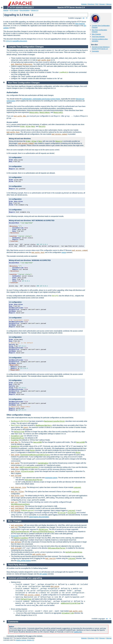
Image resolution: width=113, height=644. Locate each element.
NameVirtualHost (21, 538)
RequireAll (58, 113)
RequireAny (34, 113)
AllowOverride (17, 436)
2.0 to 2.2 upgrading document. (17, 41)
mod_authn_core (39, 554)
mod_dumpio (16, 511)
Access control (12, 122)
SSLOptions (43, 530)
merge (64, 252)
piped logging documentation (39, 517)
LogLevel (77, 487)
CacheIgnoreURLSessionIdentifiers (35, 455)
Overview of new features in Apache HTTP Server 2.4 (101, 48)
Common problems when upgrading (25, 578)
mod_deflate (16, 542)
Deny (33, 127)
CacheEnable (43, 463)
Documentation (25, 10)
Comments (95, 51)
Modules (84, 4)
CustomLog (72, 513)
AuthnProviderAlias (74, 552)
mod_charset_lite (18, 487)
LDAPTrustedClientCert (29, 467)
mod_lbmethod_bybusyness (22, 64)
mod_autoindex (17, 525)
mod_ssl (14, 502)
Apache (6, 10)
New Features (80, 24)
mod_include (16, 476)
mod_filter (16, 471)
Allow (28, 127)
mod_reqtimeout (18, 508)
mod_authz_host (13, 132)
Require (59, 141)
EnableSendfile (18, 438)
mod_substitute (18, 506)
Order (23, 127)
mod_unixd (55, 586)
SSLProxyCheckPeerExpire (44, 532)
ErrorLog (62, 513)
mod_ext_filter (18, 492)
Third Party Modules (98, 37)
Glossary (102, 4)
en (84, 18)
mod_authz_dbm (20, 116)
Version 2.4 (35, 10)
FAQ (97, 4)
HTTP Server (14, 10)
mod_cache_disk (44, 60)
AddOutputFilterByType (71, 603)
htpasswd (15, 536)
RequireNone (45, 113)
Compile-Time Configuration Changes (26, 47)
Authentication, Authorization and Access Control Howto (41, 99)
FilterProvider (28, 471)
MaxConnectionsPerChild (54, 421)
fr (87, 18)
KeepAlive (15, 446)
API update (43, 574)
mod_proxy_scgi (18, 496)
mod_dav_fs (16, 442)
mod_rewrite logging (24, 561)
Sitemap (109, 4)
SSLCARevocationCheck (20, 504)
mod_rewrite (50, 559)
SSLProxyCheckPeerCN (20, 532)
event (26, 427)
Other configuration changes (19, 415)
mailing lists (78, 632)
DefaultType (19, 432)
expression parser (51, 478)
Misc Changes (96, 34)
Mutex (33, 450)
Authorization (12, 92)
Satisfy (42, 127)
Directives (91, 4)
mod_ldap (15, 467)
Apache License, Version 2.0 (25, 640)
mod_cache (15, 455)
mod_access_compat (60, 134)
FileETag (15, 440)
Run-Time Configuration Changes (24, 83)
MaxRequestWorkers (44, 425)
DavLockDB (38, 442)
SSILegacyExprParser (34, 480)
